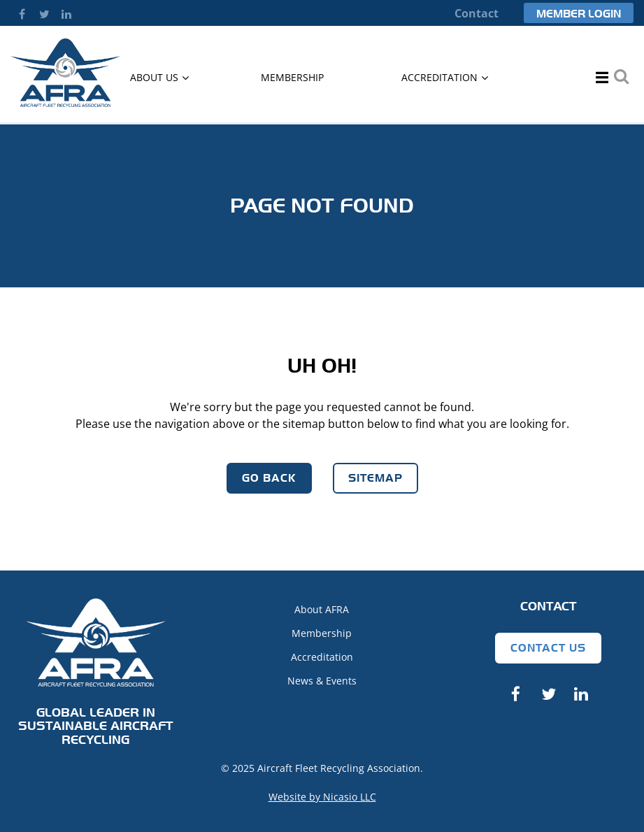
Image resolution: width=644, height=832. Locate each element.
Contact (477, 13)
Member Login (579, 14)
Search (621, 76)
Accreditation (322, 657)
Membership (322, 633)
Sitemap (375, 478)
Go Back (269, 478)
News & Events (322, 681)
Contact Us (548, 648)
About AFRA (322, 609)
